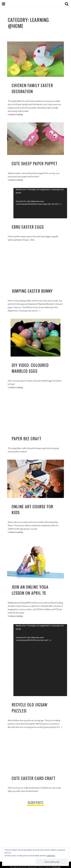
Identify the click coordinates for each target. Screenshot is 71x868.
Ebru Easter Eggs (28, 227)
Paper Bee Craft (27, 438)
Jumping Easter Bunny (32, 291)
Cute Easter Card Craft (34, 778)
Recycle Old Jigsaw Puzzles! (30, 708)
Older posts (35, 803)
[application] (40, 203)
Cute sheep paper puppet (35, 163)
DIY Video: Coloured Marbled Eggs (30, 368)
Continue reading (15, 115)
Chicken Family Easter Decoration (32, 88)
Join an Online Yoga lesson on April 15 (30, 590)
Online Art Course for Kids (32, 509)
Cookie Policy (51, 856)
